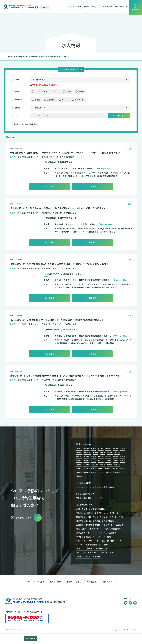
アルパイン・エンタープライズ (89, 513)
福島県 (123, 449)
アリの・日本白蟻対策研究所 (94, 509)
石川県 (101, 456)
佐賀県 (79, 472)
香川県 (108, 468)
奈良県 (86, 464)
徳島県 (101, 468)
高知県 (115, 468)
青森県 (86, 449)
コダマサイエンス (84, 521)
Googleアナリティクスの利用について (124, 630)
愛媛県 (93, 468)
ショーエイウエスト (107, 553)
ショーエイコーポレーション (88, 541)
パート (65, 100)
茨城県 (110, 452)
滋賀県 (79, 464)
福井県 (108, 456)
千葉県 (95, 452)
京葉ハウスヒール (84, 557)
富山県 (93, 456)
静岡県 (86, 460)
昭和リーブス (109, 525)
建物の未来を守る (91, 7)
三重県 (101, 460)
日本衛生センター (117, 529)
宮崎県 (108, 472)
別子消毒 (96, 557)
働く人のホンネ (121, 7)
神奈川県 (87, 452)
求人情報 (41, 582)
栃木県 (117, 452)
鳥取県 (103, 464)
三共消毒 (96, 521)
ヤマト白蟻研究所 (84, 537)
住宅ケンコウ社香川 (94, 525)
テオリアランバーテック (98, 529)
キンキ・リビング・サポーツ (105, 517)
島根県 (110, 464)
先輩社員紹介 (107, 7)
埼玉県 (103, 452)
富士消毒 (113, 533)
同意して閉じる (30, 638)
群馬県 (79, 456)
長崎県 (86, 472)
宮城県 (101, 449)
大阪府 (108, 460)
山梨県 (115, 456)
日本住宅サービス (84, 533)
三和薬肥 (80, 525)
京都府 (123, 460)
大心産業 (111, 541)
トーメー (120, 541)
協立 (104, 541)
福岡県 (123, 468)
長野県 (123, 456)
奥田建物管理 (91, 545)
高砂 (84, 529)
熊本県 (93, 472)
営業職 (68, 91)
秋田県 (108, 449)
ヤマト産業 (103, 545)
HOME (29, 582)
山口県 (86, 468)
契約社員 (51, 100)
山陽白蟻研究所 (101, 549)
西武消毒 (120, 525)
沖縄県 (79, 476)
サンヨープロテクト (85, 549)
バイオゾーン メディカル (87, 553)
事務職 (81, 91)
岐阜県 (93, 460)
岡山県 (117, 464)
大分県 (101, 472)
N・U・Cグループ (111, 513)
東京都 (79, 452)
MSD (78, 529)
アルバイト (79, 100)
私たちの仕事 (76, 7)
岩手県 (93, 449)
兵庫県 (115, 460)
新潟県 (86, 456)
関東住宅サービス (84, 517)
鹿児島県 (116, 472)
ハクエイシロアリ (100, 533)
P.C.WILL (80, 545)
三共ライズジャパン (110, 521)
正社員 (37, 100)
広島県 (79, 468)
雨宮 (78, 509)
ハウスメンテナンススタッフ (46, 91)
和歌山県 (94, 464)
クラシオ (122, 517)
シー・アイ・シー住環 (102, 537)
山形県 (115, 449)
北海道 (79, 449)
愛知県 (79, 460)
